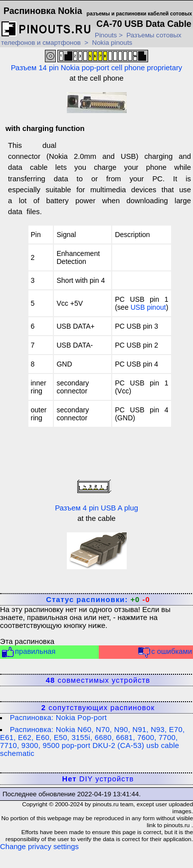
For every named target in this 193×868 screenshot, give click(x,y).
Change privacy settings (39, 847)
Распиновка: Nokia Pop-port (58, 718)
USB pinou (147, 307)
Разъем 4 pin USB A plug (96, 495)
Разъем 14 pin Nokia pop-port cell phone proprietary (97, 61)
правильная (28, 652)
